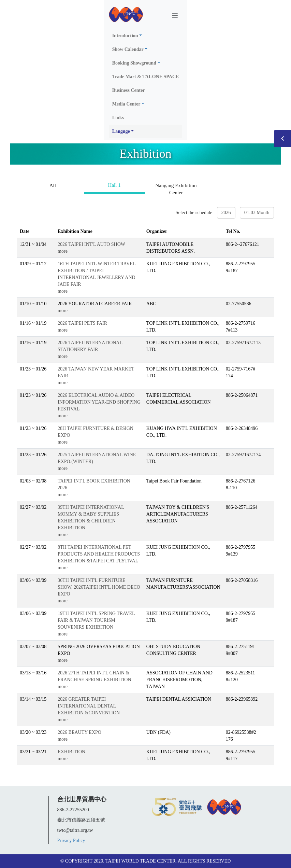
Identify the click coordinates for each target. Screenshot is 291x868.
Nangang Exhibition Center (176, 189)
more (63, 251)
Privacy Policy (71, 841)
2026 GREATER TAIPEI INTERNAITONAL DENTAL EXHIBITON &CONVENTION (89, 706)
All (53, 185)
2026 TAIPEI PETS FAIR (82, 323)
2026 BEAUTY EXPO (79, 732)
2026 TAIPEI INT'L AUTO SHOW (91, 244)
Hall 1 (114, 185)
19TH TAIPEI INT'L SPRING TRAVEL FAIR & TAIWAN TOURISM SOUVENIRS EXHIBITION (96, 620)
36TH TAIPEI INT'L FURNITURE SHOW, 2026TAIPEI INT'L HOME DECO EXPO (99, 587)
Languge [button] (121, 131)
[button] (146, 36)
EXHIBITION (71, 752)
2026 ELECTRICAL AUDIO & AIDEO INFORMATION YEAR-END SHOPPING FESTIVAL (99, 402)
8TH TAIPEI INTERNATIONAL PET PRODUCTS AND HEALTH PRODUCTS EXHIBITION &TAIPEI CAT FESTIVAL (99, 554)
